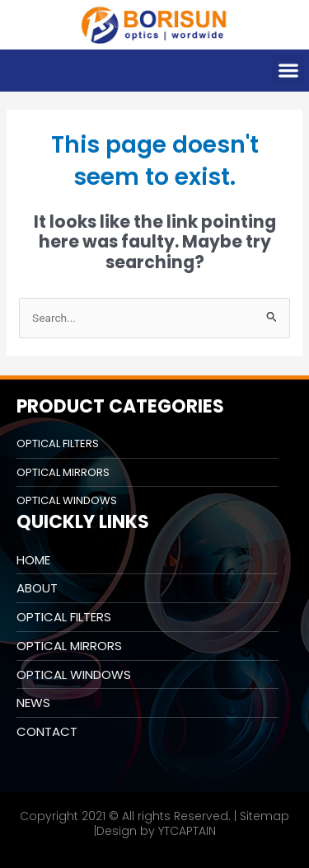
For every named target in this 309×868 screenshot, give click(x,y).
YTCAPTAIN (187, 831)
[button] (288, 71)
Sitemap (265, 816)
